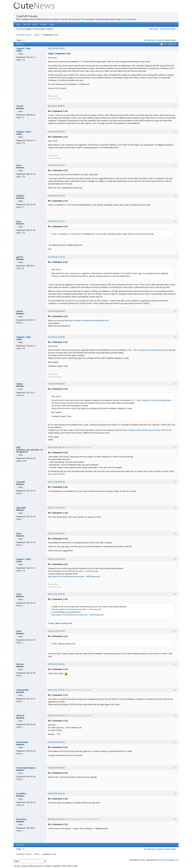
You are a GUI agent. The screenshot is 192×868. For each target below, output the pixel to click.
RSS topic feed (170, 44)
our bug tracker (130, 19)
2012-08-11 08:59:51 (56, 106)
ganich (20, 257)
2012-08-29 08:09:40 (56, 311)
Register (44, 24)
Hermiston (22, 819)
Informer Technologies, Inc (167, 860)
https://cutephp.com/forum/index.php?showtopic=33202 (145, 430)
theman (20, 664)
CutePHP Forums (27, 16)
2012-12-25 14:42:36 (56, 594)
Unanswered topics (168, 29)
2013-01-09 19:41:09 (56, 664)
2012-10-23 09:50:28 (56, 482)
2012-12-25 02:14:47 (56, 534)
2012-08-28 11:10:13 (56, 257)
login (153, 40)
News (37, 35)
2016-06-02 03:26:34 (56, 794)
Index (18, 24)
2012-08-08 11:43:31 (56, 48)
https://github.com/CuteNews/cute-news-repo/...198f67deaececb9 (74, 577)
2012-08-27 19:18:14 (56, 221)
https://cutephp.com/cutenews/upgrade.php (151, 350)
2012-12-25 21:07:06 (56, 631)
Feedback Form (79, 19)
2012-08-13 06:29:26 (56, 132)
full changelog (61, 88)
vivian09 (20, 482)
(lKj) (18, 447)
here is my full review (56, 474)
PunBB (142, 860)
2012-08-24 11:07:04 (56, 165)
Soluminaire (22, 742)
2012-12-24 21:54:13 (56, 508)
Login (52, 24)
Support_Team (24, 48)
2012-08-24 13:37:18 (56, 196)
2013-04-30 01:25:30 (56, 742)
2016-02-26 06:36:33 (56, 768)
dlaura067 (21, 508)
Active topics (154, 29)
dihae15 (20, 716)
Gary (19, 165)
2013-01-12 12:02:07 (56, 690)
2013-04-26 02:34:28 (56, 716)
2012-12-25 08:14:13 (56, 559)
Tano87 (20, 106)
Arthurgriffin (22, 690)
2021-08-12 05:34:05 (56, 819)
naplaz (20, 384)
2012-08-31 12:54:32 (56, 337)
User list (26, 24)
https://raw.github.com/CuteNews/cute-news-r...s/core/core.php (73, 571)
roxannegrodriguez (26, 768)
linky (50, 249)
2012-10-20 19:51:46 (56, 447)
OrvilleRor (21, 794)
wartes (20, 311)
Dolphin (20, 196)
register (161, 40)
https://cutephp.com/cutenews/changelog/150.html (89, 321)
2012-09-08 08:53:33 (56, 384)
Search (35, 24)
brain (19, 534)
